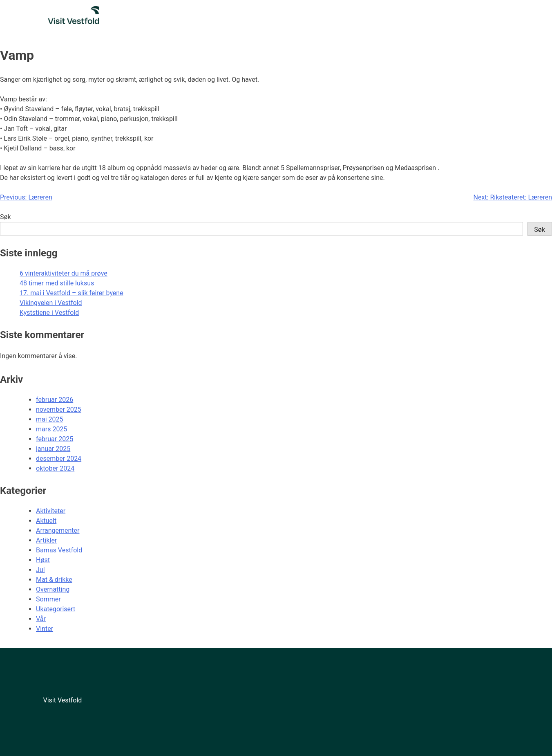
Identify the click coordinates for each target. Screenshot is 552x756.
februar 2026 (55, 400)
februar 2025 (55, 439)
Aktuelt (46, 521)
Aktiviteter (51, 511)
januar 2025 (53, 449)
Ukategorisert (56, 609)
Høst (43, 560)
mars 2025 (51, 429)
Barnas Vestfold (59, 550)
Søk (6, 217)
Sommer (48, 599)
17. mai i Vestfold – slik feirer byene (72, 293)
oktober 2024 (55, 468)
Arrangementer (58, 531)
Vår (41, 619)
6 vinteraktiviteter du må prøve (64, 273)
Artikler (46, 540)
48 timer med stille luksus (58, 283)
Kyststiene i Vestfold (49, 313)
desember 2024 (59, 459)
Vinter (45, 629)
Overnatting (53, 589)
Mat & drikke (54, 580)
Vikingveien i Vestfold (51, 303)
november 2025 (59, 409)
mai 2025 (50, 419)
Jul (40, 570)
